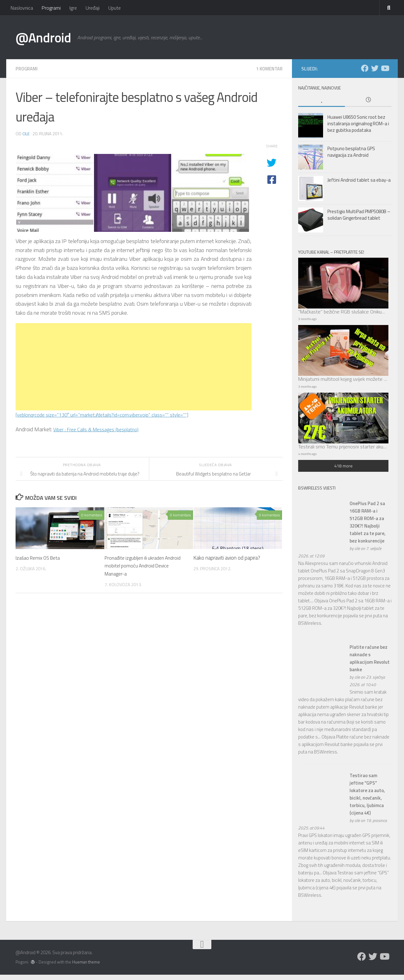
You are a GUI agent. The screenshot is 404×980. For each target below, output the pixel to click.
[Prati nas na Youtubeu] (385, 68)
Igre (73, 8)
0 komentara (92, 515)
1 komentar (268, 69)
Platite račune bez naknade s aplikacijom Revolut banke (370, 663)
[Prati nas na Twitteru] (375, 68)
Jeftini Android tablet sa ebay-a (359, 180)
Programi (51, 8)
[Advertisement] (134, 366)
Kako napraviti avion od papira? (227, 557)
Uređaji (93, 8)
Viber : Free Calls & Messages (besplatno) (101, 429)
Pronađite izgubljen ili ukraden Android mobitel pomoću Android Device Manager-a (146, 565)
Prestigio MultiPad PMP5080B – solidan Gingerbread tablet (359, 215)
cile (26, 133)
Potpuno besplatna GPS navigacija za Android (351, 152)
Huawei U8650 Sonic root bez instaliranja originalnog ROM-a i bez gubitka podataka (358, 124)
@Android (43, 37)
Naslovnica (22, 8)
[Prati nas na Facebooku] (365, 68)
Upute (115, 8)
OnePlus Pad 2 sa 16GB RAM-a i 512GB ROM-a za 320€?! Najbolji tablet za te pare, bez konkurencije (368, 527)
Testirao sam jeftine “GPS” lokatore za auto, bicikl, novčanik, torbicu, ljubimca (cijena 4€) (367, 799)
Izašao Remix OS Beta (40, 557)
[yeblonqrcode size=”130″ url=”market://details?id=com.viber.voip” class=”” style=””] (111, 414)
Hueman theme (86, 967)
